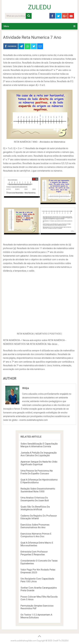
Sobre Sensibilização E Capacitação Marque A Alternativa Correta (39, 445)
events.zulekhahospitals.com (24, 641)
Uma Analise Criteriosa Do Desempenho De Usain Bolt (35, 499)
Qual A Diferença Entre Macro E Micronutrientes (37, 544)
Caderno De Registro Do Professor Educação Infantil (39, 517)
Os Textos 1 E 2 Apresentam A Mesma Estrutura (36, 616)
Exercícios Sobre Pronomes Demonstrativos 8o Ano (35, 526)
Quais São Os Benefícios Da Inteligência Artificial (35, 508)
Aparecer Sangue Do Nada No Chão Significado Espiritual (39, 463)
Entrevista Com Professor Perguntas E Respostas (34, 553)
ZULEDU (39, 7)
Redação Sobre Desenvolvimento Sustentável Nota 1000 (38, 490)
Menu (6, 26)
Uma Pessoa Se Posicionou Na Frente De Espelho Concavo (37, 472)
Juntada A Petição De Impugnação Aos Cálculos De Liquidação (39, 454)
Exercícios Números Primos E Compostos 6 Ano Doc (36, 535)
